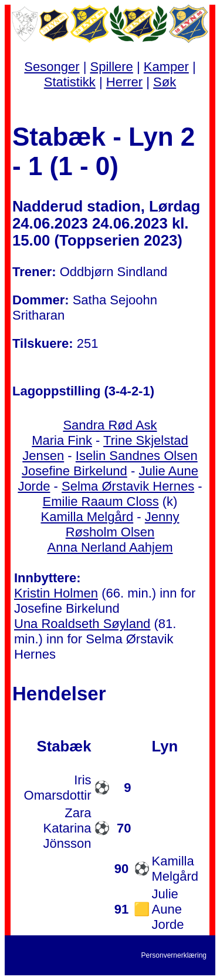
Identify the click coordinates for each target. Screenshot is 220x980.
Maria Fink (62, 440)
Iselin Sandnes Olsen (137, 456)
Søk (165, 82)
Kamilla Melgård (87, 517)
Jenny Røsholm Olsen (123, 524)
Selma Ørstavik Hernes (128, 486)
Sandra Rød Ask (110, 425)
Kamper (166, 67)
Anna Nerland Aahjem (110, 547)
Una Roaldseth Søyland (82, 624)
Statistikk (70, 82)
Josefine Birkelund (75, 471)
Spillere (111, 67)
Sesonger (52, 67)
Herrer (124, 82)
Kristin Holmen (56, 593)
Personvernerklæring (174, 955)
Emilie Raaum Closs (101, 501)
